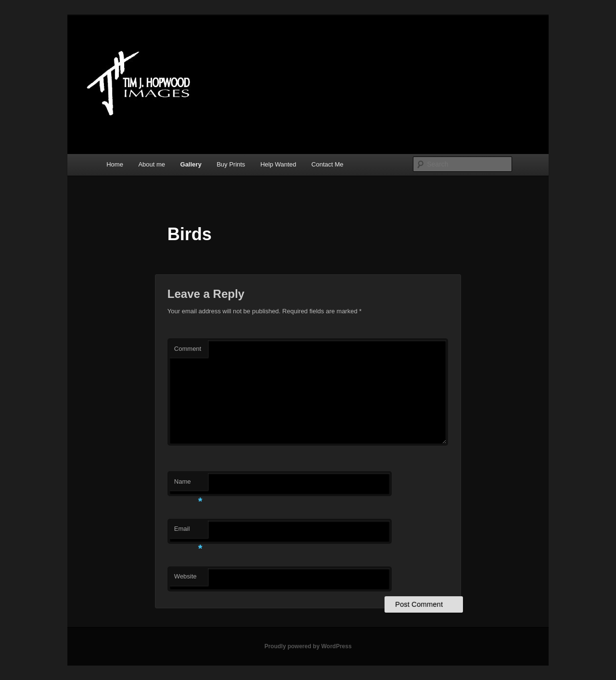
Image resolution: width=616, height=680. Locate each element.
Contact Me (327, 164)
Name (188, 484)
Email (188, 532)
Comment (188, 349)
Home (115, 164)
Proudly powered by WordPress (308, 646)
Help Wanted (278, 164)
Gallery (191, 164)
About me (152, 164)
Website (186, 576)
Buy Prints (231, 164)
